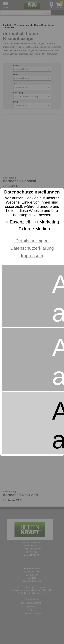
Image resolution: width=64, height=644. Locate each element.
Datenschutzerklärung (32, 248)
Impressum (32, 256)
